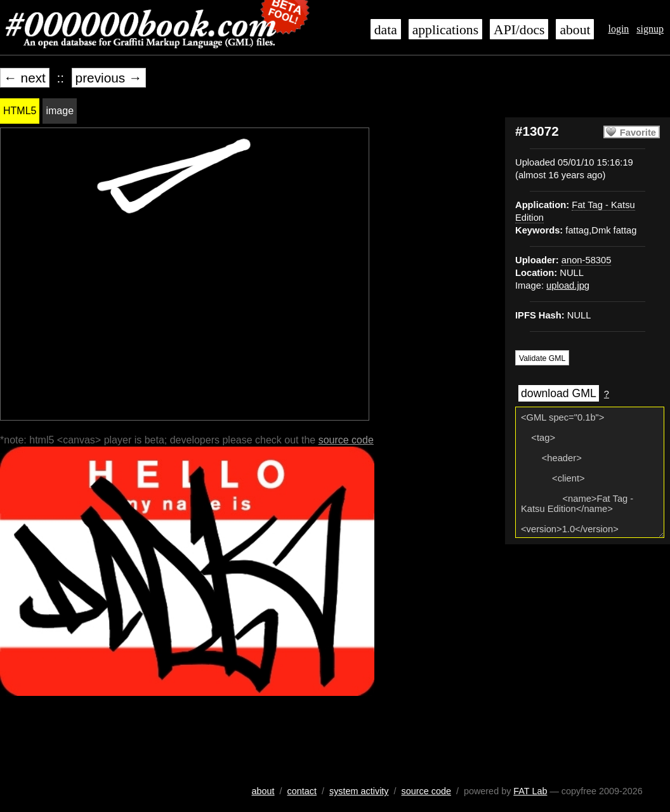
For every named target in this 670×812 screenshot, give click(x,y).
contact (302, 791)
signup (650, 29)
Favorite (638, 133)
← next (25, 78)
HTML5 (20, 111)
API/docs (519, 30)
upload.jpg (568, 285)
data (386, 30)
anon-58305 (587, 260)
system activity (359, 791)
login (618, 29)
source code (346, 440)
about (575, 30)
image (60, 111)
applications (445, 30)
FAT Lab (530, 791)
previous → (109, 78)
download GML (559, 393)
